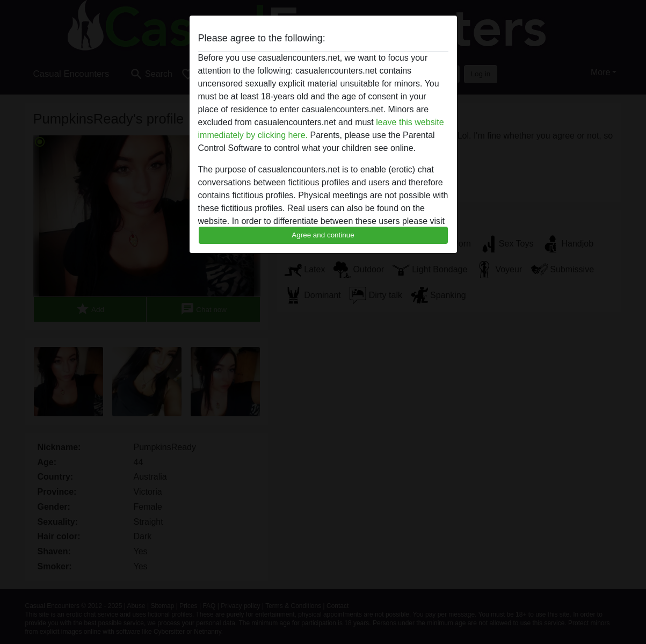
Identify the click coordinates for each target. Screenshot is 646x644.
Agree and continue (323, 235)
